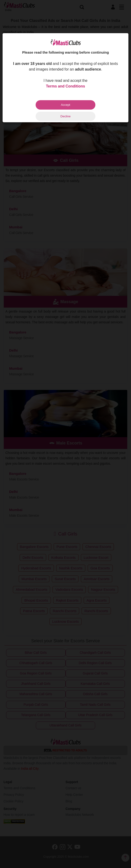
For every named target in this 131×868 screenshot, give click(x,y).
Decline (65, 116)
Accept (66, 105)
